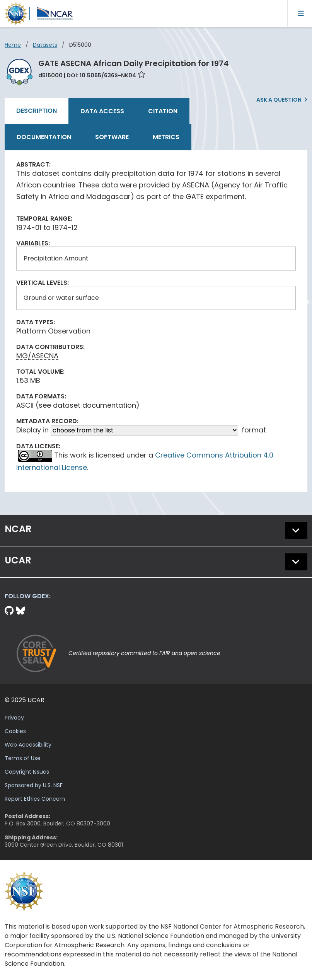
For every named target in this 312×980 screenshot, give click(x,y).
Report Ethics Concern (35, 799)
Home (13, 45)
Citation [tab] (163, 111)
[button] (296, 531)
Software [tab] (112, 137)
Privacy (14, 718)
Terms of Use (23, 758)
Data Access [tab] (102, 111)
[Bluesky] (20, 611)
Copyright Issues (27, 772)
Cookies (15, 731)
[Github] (10, 611)
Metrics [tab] (166, 137)
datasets (45, 45)
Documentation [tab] (44, 137)
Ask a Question (279, 100)
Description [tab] (37, 111)
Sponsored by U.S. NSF (34, 785)
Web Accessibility (28, 745)
